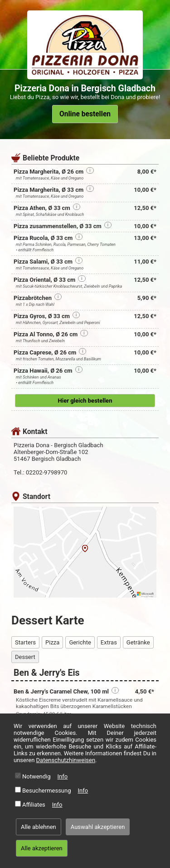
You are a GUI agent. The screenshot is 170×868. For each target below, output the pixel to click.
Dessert (25, 657)
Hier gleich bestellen (85, 401)
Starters (25, 642)
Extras (109, 642)
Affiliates (34, 805)
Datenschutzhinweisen (66, 760)
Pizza (52, 642)
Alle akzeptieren (42, 848)
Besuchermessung (47, 791)
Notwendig (36, 776)
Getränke (138, 642)
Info (63, 776)
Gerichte (80, 642)
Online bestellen (85, 114)
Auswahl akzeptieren (98, 827)
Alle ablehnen (39, 827)
